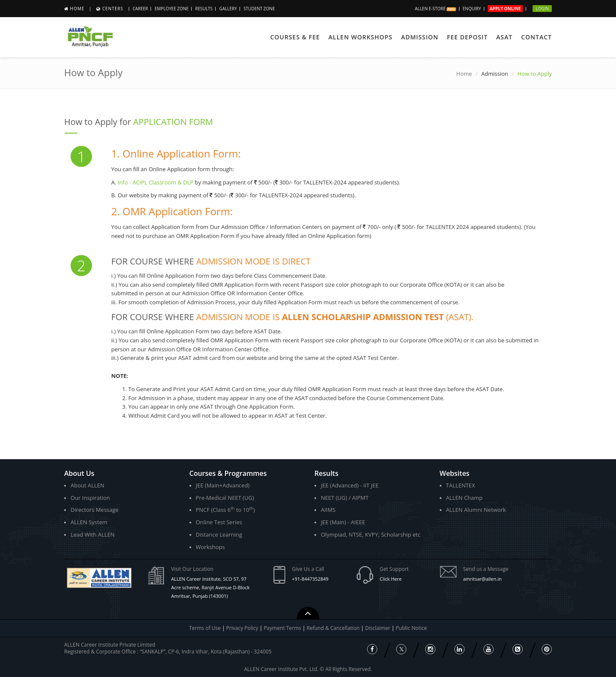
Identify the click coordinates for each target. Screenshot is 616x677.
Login (542, 9)
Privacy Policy (242, 628)
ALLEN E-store (435, 9)
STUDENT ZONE (259, 9)
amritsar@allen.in (483, 579)
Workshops (210, 547)
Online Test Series (219, 522)
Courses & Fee (295, 37)
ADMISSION (419, 37)
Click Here (391, 579)
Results (204, 9)
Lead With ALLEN (93, 534)
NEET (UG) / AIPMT (345, 498)
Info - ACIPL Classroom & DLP (155, 182)
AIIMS (328, 510)
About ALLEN (87, 485)
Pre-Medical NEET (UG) (225, 498)
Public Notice (411, 628)
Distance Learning (219, 534)
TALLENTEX (461, 485)
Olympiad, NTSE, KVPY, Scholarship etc (371, 534)
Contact (536, 37)
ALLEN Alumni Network (476, 510)
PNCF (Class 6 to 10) (225, 509)
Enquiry (472, 9)
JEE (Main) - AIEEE (343, 522)
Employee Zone (171, 9)
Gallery (228, 9)
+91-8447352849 (310, 579)
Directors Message (95, 510)
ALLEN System (89, 522)
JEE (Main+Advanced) (223, 485)
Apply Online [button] (505, 9)
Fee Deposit (467, 37)
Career (140, 9)
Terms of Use (205, 628)
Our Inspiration (90, 498)
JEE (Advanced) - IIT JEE (350, 485)
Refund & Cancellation (334, 628)
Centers (113, 9)
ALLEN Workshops (361, 37)
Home (77, 9)
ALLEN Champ (465, 498)
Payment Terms (283, 628)
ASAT (504, 37)
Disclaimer (379, 628)
